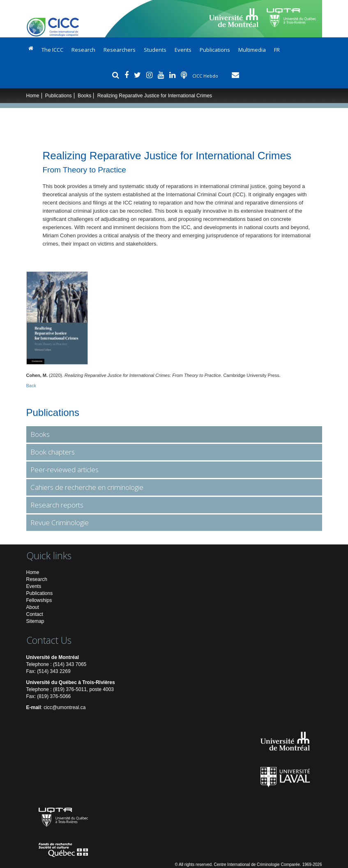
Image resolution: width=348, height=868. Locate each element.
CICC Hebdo (206, 76)
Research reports (57, 505)
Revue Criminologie (60, 522)
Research (83, 50)
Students (155, 50)
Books (84, 96)
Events (183, 50)
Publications (215, 50)
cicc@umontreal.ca (65, 707)
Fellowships (39, 600)
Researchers (120, 50)
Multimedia (252, 50)
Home (33, 96)
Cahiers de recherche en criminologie (87, 487)
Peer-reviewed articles (65, 470)
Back (31, 386)
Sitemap (35, 621)
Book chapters (53, 452)
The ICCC (52, 50)
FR (277, 50)
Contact (35, 614)
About (33, 607)
